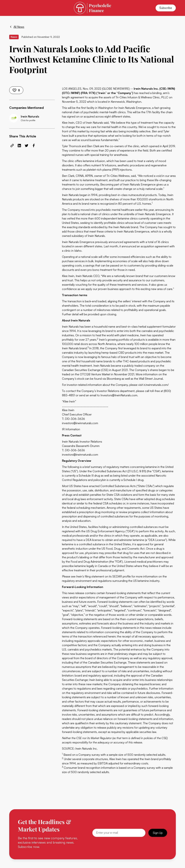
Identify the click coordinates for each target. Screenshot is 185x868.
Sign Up (158, 833)
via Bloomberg (112, 379)
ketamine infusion (94, 161)
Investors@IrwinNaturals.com (119, 395)
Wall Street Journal (151, 379)
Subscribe (166, 8)
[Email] (119, 833)
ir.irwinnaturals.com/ (156, 385)
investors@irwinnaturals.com (80, 423)
